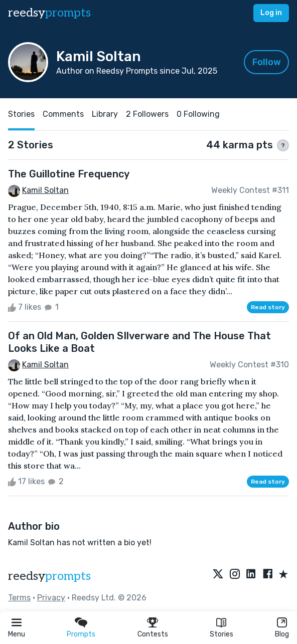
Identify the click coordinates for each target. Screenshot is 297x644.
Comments (63, 114)
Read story (268, 307)
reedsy (49, 576)
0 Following (198, 114)
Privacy (51, 598)
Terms (19, 598)
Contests (153, 634)
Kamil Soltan (45, 190)
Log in (271, 13)
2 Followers (147, 114)
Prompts (81, 634)
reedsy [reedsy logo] (49, 13)
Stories (221, 634)
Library (105, 114)
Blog (282, 634)
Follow (267, 62)
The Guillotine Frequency (69, 174)
